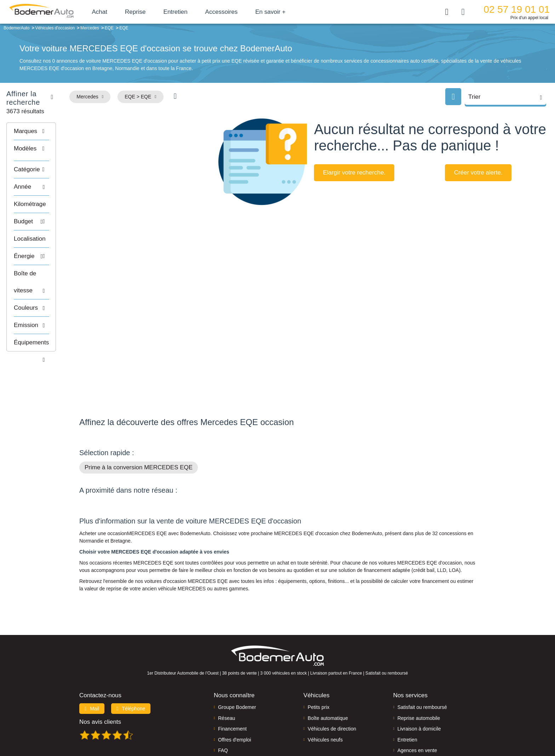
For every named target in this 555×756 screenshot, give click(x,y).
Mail (92, 664)
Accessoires (238, 12)
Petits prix (318, 662)
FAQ (223, 705)
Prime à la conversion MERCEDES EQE (139, 422)
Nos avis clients (100, 677)
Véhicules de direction (332, 684)
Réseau (227, 673)
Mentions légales (327, 726)
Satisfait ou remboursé (422, 662)
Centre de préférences (283, 726)
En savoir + (287, 12)
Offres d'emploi (234, 694)
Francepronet (150, 727)
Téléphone (131, 664)
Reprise (152, 12)
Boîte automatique (328, 673)
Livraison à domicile (419, 684)
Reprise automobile (419, 673)
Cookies (357, 726)
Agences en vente (417, 705)
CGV (432, 726)
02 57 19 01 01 (517, 9)
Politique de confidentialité (396, 726)
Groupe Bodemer (237, 662)
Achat (116, 12)
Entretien (192, 12)
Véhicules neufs (325, 694)
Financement (232, 684)
